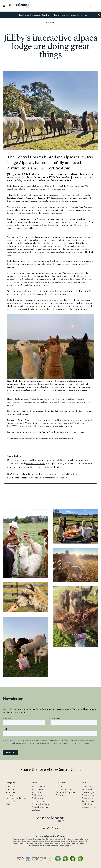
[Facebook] (48, 829)
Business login (88, 792)
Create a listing (88, 795)
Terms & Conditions (64, 789)
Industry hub (87, 789)
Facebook (20, 414)
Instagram (49, 478)
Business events (88, 807)
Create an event (88, 798)
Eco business (87, 804)
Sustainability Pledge (41, 804)
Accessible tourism (40, 807)
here (60, 467)
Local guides (11, 801)
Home (47, 23)
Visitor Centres (38, 786)
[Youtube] (57, 829)
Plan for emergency (40, 801)
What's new (11, 786)
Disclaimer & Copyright (66, 792)
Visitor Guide (38, 789)
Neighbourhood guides (16, 798)
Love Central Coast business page (74, 411)
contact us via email (35, 464)
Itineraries (10, 795)
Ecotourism (37, 810)
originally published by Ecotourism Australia (33, 438)
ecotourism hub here (76, 432)
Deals (8, 804)
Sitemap (59, 795)
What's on (10, 789)
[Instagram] (52, 829)
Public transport (39, 795)
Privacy (59, 786)
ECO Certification (53, 186)
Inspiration (10, 792)
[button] (99, 15)
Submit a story (88, 801)
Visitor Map (37, 792)
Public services (38, 798)
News (54, 23)
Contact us (86, 786)
